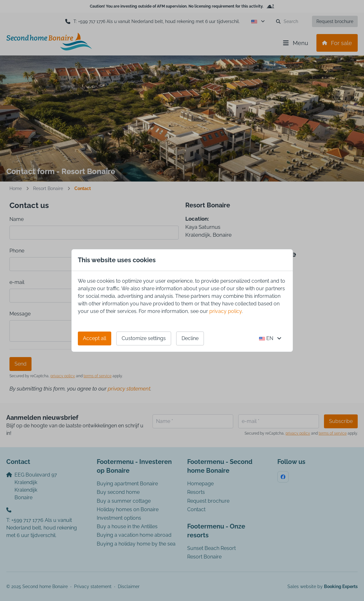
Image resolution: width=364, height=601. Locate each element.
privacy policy (225, 311)
